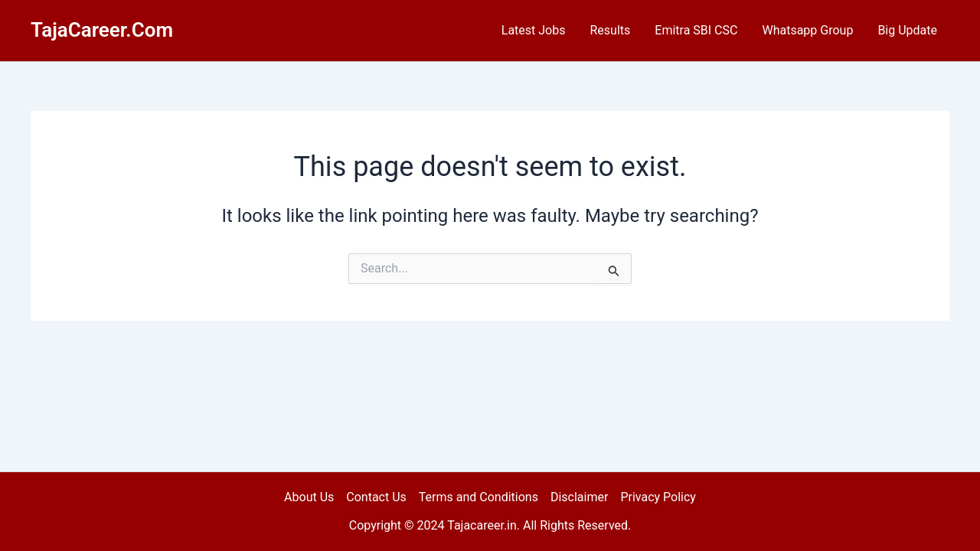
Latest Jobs (534, 30)
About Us (309, 497)
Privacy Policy (658, 497)
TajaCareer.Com (102, 30)
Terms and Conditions (479, 497)
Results (610, 30)
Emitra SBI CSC (696, 30)
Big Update (907, 30)
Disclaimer (579, 497)
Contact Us (376, 497)
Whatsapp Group (807, 30)
